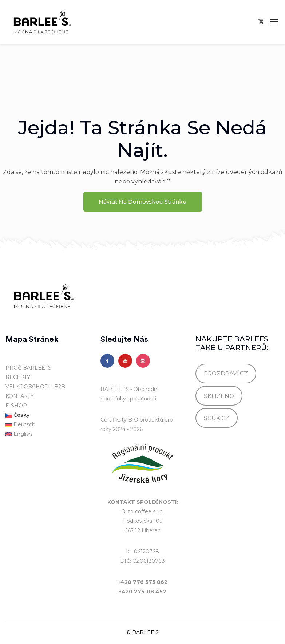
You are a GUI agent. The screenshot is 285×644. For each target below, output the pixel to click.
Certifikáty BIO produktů (132, 420)
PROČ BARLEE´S (28, 368)
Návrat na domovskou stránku (143, 202)
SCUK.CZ (217, 418)
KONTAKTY (20, 396)
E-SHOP (16, 406)
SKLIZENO (219, 396)
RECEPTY (18, 377)
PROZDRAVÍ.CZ (226, 373)
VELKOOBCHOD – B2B (35, 387)
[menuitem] (47, 415)
